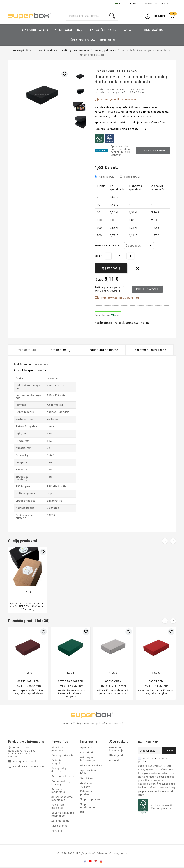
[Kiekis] (119, 256)
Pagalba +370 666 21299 (29, 767)
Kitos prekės (59, 826)
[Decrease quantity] (108, 256)
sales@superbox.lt (24, 761)
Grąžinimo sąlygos (87, 785)
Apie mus (86, 748)
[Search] (86, 16)
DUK (83, 813)
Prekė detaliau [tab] (26, 350)
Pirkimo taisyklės (91, 766)
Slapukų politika (91, 800)
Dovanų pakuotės (63, 756)
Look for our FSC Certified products (162, 807)
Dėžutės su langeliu (58, 762)
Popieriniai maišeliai (58, 807)
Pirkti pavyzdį (147, 289)
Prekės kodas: (23, 364)
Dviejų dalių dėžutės (59, 770)
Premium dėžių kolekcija (61, 783)
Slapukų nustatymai (88, 806)
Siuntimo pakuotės (57, 749)
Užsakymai (116, 756)
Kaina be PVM (132, 177)
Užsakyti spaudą (153, 150)
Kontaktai (87, 753)
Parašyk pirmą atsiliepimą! (132, 323)
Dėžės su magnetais (58, 791)
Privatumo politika (87, 793)
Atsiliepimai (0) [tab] (62, 350)
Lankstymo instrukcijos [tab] (149, 350)
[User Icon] (155, 16)
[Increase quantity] (131, 256)
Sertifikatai (87, 779)
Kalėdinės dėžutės (63, 777)
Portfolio (57, 831)
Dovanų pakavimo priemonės (63, 815)
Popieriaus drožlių (107, 129)
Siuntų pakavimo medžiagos (62, 799)
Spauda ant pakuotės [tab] (103, 350)
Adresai (114, 761)
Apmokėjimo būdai (88, 772)
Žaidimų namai (61, 821)
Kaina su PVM (107, 177)
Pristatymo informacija (88, 759)
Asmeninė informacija (116, 749)
